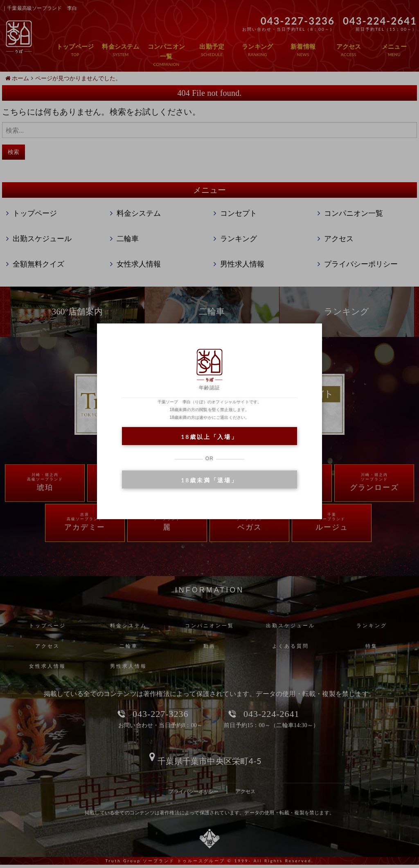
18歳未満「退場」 (209, 480)
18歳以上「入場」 (209, 437)
